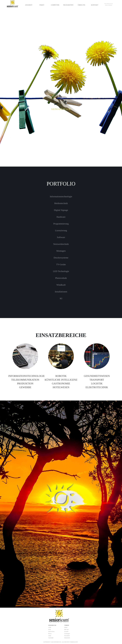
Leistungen (67, 634)
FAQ (50, 629)
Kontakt (66, 631)
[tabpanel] (109, 4)
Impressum (67, 638)
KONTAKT (95, 5)
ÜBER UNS (81, 5)
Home (66, 627)
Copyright (51, 638)
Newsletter (67, 636)
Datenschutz (51, 631)
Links (50, 636)
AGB (50, 627)
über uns (67, 629)
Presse (50, 634)
